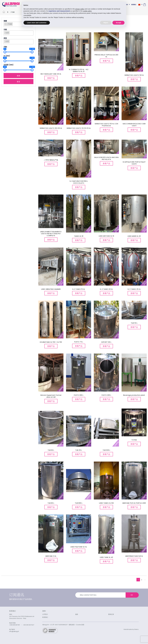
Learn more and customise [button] (37, 23)
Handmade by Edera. (131, 629)
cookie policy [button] (87, 11)
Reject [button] (106, 23)
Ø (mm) (7, 56)
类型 (5, 38)
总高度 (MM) (9, 65)
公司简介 (45, 614)
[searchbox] (14, 24)
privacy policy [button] (80, 9)
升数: (5, 47)
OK (132, 595)
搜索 (18, 76)
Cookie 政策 (80, 625)
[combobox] (18, 24)
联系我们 (134, 5)
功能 (5, 30)
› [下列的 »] (145, 580)
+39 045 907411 (14, 625)
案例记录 (111, 614)
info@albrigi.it (14, 631)
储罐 (5, 21)
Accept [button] (118, 23)
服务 (77, 614)
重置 (18, 82)
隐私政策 (72, 625)
